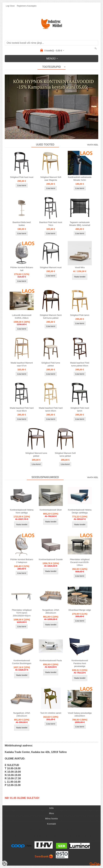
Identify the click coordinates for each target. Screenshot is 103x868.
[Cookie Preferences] (4, 864)
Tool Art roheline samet (51, 713)
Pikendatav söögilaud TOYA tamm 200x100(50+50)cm (22, 613)
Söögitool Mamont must (51, 267)
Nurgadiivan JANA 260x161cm (51, 611)
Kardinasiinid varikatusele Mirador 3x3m (80, 179)
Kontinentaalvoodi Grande (51, 559)
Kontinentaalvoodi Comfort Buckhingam (22, 662)
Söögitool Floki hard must (22, 177)
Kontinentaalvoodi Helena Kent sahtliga (22, 511)
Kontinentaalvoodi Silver (51, 510)
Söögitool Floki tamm (80, 315)
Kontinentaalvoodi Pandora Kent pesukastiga (80, 663)
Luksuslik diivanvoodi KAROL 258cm (22, 317)
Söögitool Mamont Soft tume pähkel (65, 455)
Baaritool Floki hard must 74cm (51, 224)
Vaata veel (93, 145)
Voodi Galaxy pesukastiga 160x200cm (80, 714)
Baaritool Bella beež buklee (22, 224)
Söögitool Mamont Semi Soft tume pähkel (51, 317)
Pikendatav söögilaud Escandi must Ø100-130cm (80, 562)
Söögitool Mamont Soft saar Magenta (51, 179)
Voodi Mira (80, 267)
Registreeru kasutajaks (27, 6)
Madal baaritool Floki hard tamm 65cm (51, 409)
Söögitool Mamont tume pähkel (36, 455)
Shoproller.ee (95, 864)
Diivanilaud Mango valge (80, 610)
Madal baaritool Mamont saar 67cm (22, 364)
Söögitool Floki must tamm (80, 409)
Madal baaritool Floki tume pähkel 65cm (80, 364)
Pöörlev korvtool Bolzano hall (22, 269)
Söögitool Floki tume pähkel (51, 364)
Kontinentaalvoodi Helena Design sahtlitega (80, 511)
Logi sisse (10, 6)
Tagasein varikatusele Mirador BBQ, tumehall (80, 224)
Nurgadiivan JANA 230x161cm (22, 714)
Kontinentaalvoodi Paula (51, 660)
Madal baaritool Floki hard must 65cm (22, 409)
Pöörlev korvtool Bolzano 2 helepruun (22, 561)
